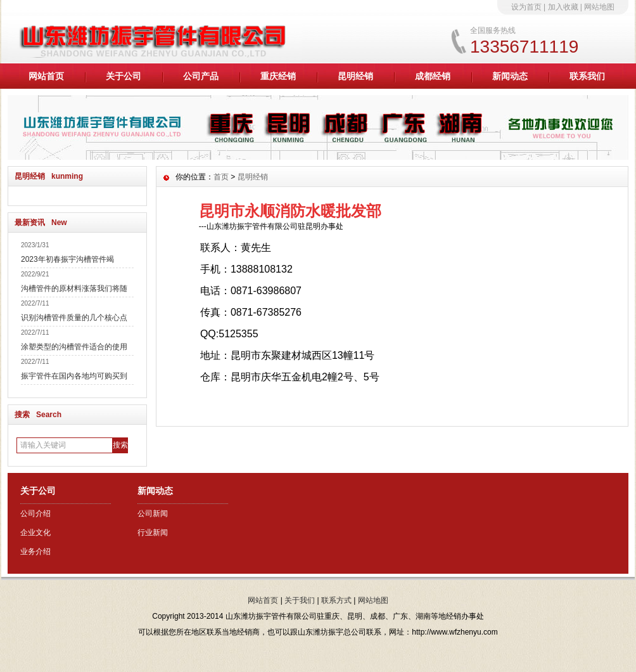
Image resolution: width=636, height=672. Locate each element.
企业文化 (35, 533)
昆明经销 (355, 76)
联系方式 (336, 600)
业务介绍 (35, 552)
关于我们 (300, 600)
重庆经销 (278, 76)
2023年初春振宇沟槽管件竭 (67, 259)
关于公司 (124, 76)
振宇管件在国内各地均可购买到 (74, 376)
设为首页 (526, 7)
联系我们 (587, 76)
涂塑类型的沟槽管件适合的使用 (74, 347)
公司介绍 (35, 514)
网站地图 (599, 7)
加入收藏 (563, 7)
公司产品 (201, 76)
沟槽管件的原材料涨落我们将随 (74, 288)
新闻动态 (510, 76)
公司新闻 (153, 514)
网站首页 (46, 76)
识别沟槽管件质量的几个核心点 (74, 318)
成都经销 (433, 76)
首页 (221, 177)
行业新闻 (153, 533)
